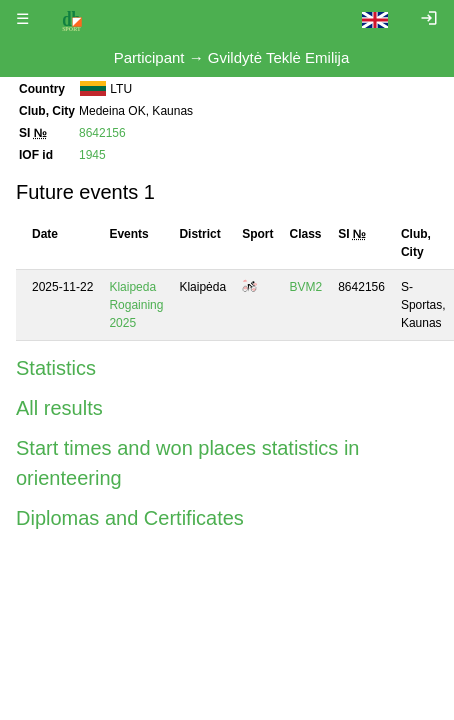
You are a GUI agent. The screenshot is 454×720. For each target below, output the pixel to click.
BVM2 (306, 287)
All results (59, 408)
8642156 (102, 133)
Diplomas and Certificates (130, 518)
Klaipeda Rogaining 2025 (136, 305)
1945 (92, 155)
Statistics (56, 368)
